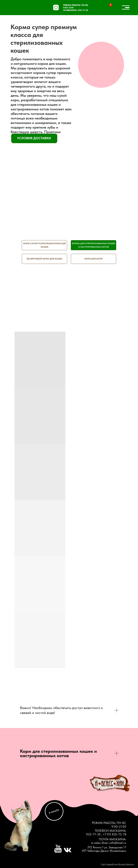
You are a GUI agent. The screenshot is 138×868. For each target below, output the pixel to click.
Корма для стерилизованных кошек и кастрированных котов (94, 245)
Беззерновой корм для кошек (44, 259)
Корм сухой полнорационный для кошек (44, 245)
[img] (19, 8)
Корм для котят (94, 259)
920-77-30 (83, 10)
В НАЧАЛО (54, 811)
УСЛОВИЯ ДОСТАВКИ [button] (34, 138)
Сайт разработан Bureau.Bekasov (117, 865)
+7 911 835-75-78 (115, 834)
